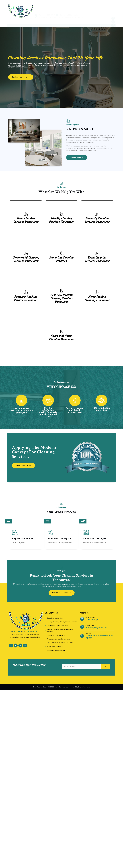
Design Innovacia (84, 697)
